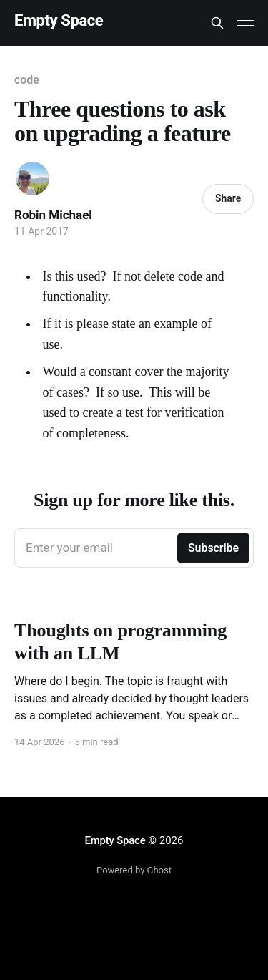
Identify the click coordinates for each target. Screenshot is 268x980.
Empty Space (59, 21)
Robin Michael (53, 215)
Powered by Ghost (134, 870)
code (27, 80)
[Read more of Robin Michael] (33, 179)
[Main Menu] (245, 23)
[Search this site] (217, 23)
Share (228, 198)
